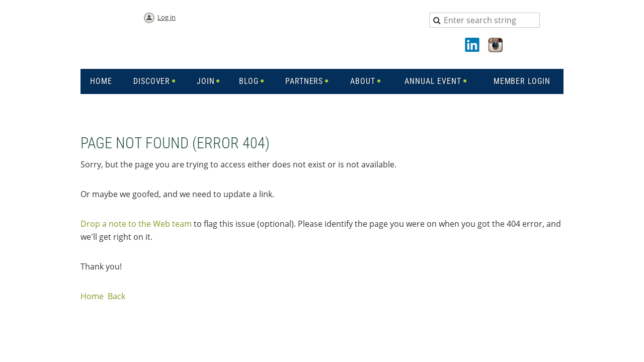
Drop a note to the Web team (136, 224)
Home (92, 296)
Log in (167, 17)
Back (116, 296)
